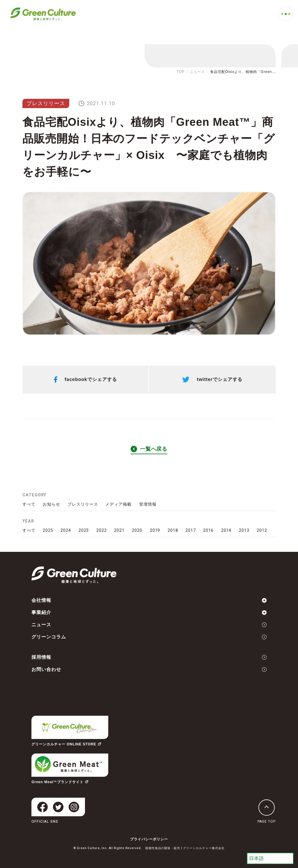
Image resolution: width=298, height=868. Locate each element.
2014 (226, 530)
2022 (102, 530)
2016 (208, 530)
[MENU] (286, 14)
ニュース (197, 72)
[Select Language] (270, 858)
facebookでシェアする (85, 380)
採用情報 (149, 657)
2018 (173, 530)
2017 (191, 530)
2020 (137, 530)
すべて (29, 504)
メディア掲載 (118, 504)
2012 (262, 530)
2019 (155, 530)
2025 (48, 530)
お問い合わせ (149, 669)
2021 (119, 530)
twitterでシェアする (212, 380)
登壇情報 (148, 504)
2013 (244, 530)
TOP (181, 72)
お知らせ (52, 504)
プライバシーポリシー (149, 839)
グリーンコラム (149, 637)
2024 (66, 530)
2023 (84, 530)
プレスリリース (46, 103)
